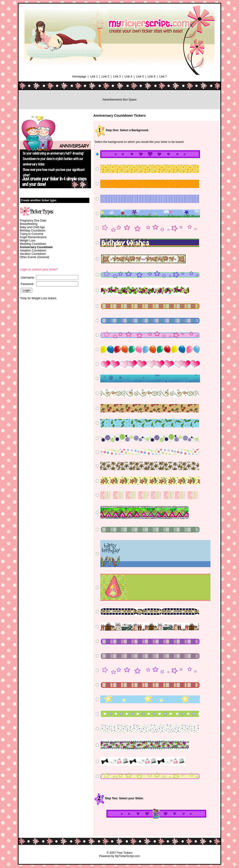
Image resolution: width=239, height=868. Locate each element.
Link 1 (94, 77)
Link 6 (152, 77)
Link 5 (140, 77)
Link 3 (117, 77)
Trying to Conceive (32, 234)
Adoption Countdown (33, 251)
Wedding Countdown (33, 244)
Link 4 (129, 77)
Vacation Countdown (33, 254)
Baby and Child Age (32, 227)
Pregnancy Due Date (33, 221)
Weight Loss (28, 241)
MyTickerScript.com (127, 856)
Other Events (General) (34, 257)
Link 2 (105, 77)
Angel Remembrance (33, 237)
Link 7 (163, 77)
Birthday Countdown (33, 231)
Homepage (79, 77)
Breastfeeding (29, 224)
